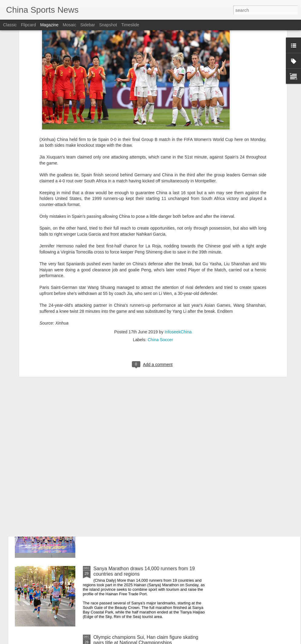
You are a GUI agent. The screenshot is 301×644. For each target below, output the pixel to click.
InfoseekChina (178, 274)
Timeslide (130, 25)
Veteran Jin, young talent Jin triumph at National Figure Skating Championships (145, 434)
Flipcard (28, 25)
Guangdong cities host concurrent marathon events (148, 500)
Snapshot (108, 25)
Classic (10, 25)
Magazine (49, 25)
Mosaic (69, 25)
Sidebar (88, 25)
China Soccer (160, 282)
